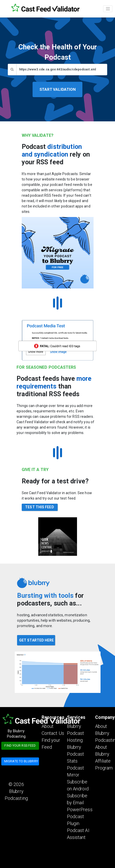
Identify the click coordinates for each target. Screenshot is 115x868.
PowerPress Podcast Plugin (80, 816)
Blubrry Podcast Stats (76, 754)
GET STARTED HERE (37, 640)
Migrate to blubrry (21, 761)
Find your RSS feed (20, 745)
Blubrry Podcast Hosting (76, 733)
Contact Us (53, 733)
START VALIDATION (58, 89)
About (48, 726)
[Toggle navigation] (108, 9)
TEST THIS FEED (39, 507)
